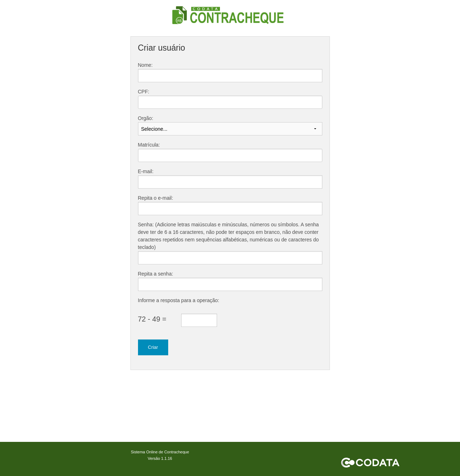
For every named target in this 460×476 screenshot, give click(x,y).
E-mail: (146, 171)
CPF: (144, 92)
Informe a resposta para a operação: (179, 300)
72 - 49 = (152, 319)
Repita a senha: (156, 274)
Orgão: (146, 118)
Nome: (145, 65)
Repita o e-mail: (156, 198)
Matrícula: (149, 145)
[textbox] (230, 102)
